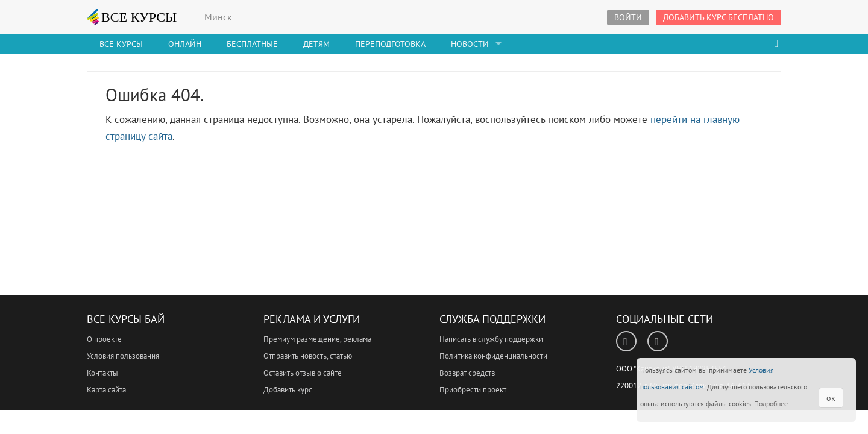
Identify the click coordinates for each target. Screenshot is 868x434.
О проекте (104, 339)
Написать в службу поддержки (491, 339)
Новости (470, 44)
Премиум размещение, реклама (317, 339)
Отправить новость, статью (308, 356)
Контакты (102, 373)
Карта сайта (106, 390)
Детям (316, 44)
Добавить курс (288, 390)
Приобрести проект (473, 390)
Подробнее (771, 404)
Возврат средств (467, 373)
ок (831, 398)
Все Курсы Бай (126, 319)
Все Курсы (121, 44)
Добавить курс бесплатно (719, 17)
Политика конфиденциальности (493, 356)
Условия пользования (123, 356)
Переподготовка (390, 44)
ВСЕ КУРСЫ (132, 17)
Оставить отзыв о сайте (303, 373)
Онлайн (185, 44)
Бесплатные (252, 44)
